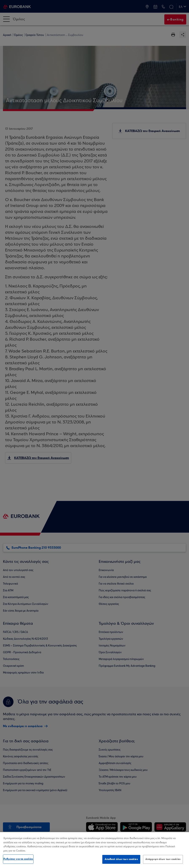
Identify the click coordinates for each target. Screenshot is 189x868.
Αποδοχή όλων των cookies (121, 859)
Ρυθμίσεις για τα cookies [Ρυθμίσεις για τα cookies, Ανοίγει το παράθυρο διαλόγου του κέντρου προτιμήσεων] (18, 859)
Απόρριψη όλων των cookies (163, 859)
